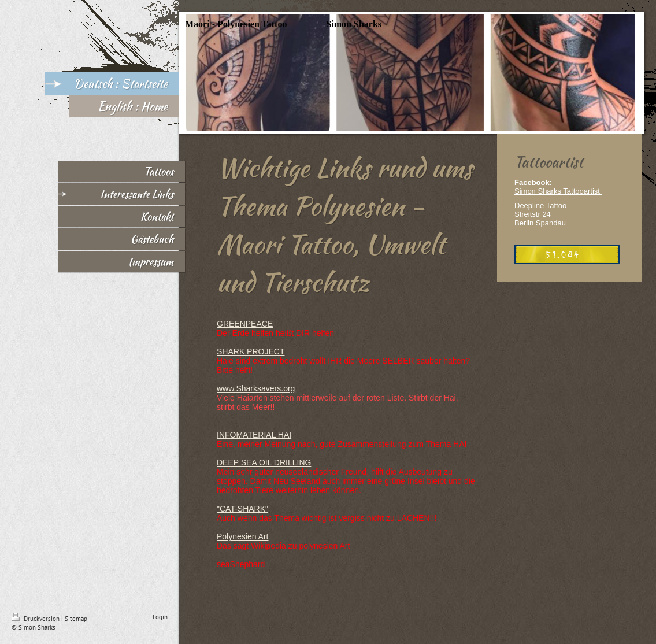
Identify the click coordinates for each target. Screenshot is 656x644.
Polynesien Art (243, 536)
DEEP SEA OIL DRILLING (264, 462)
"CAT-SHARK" (242, 509)
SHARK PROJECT (251, 351)
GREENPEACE (245, 324)
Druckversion (36, 619)
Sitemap (76, 619)
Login (160, 617)
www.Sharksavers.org (256, 388)
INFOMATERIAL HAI (254, 435)
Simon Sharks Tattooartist (558, 191)
